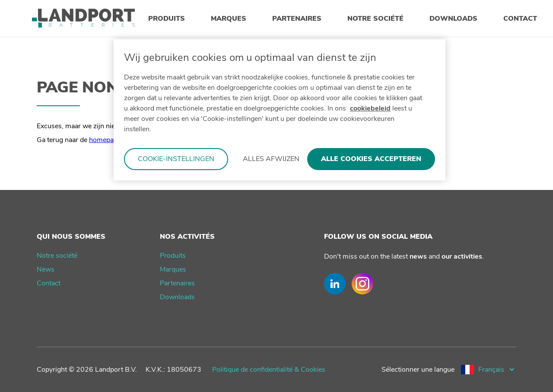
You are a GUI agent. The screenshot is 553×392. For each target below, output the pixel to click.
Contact (49, 283)
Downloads (177, 297)
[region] (280, 110)
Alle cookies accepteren (371, 159)
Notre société (57, 256)
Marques (173, 269)
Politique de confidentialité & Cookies (269, 370)
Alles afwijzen (271, 159)
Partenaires (177, 283)
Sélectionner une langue (418, 370)
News (46, 269)
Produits (173, 256)
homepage (105, 140)
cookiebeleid (370, 108)
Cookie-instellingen (176, 159)
